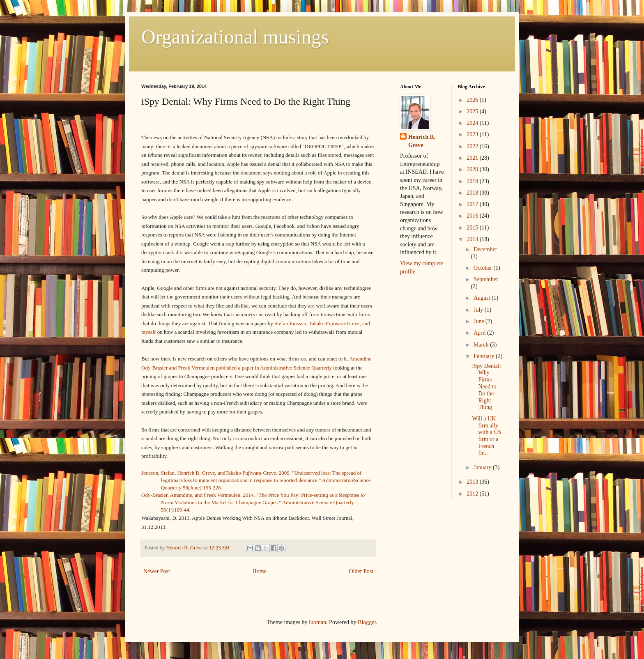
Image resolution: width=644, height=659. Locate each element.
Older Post (361, 571)
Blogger (367, 622)
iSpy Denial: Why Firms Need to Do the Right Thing (486, 387)
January (483, 467)
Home (260, 571)
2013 (473, 482)
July (479, 310)
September (486, 279)
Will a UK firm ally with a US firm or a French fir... (486, 436)
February (485, 356)
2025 (473, 111)
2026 (473, 100)
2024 (473, 123)
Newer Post (157, 571)
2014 (473, 239)
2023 (473, 134)
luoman (317, 622)
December (485, 249)
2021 (473, 158)
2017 (473, 204)
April (480, 333)
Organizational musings (235, 37)
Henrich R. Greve (422, 141)
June (480, 321)
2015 (473, 228)
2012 (473, 494)
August (483, 298)
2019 (473, 181)
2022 (473, 146)
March (482, 345)
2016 (473, 216)
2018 (473, 193)
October (484, 268)
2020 (473, 169)
